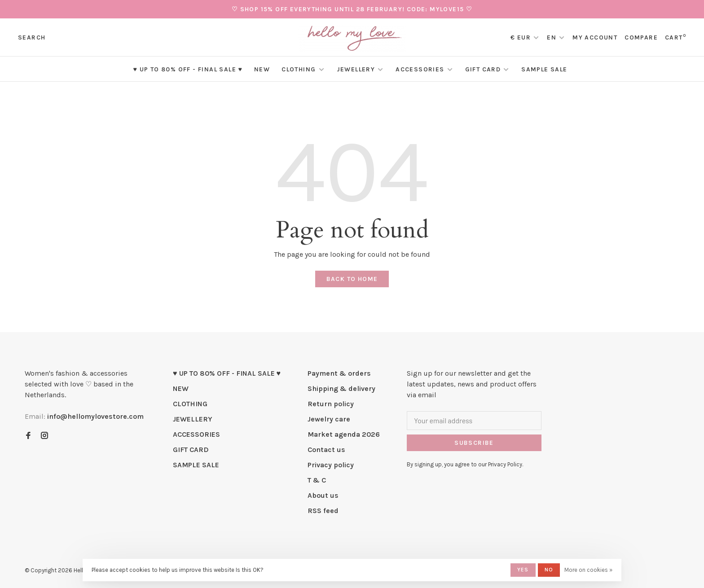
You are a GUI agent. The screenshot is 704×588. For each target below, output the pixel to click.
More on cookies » (588, 570)
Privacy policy (331, 465)
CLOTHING (299, 69)
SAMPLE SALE (544, 69)
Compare (641, 37)
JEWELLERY (356, 69)
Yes (523, 570)
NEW (262, 69)
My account (595, 37)
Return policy (331, 404)
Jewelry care (329, 419)
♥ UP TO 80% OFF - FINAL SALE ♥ (188, 69)
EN (552, 37)
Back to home (352, 279)
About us (323, 495)
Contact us (326, 450)
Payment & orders (339, 373)
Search (32, 37)
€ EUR (521, 37)
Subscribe (474, 443)
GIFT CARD (483, 69)
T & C (317, 480)
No (549, 570)
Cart (675, 37)
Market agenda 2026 (344, 434)
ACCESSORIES (420, 69)
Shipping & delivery (341, 388)
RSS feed (323, 511)
